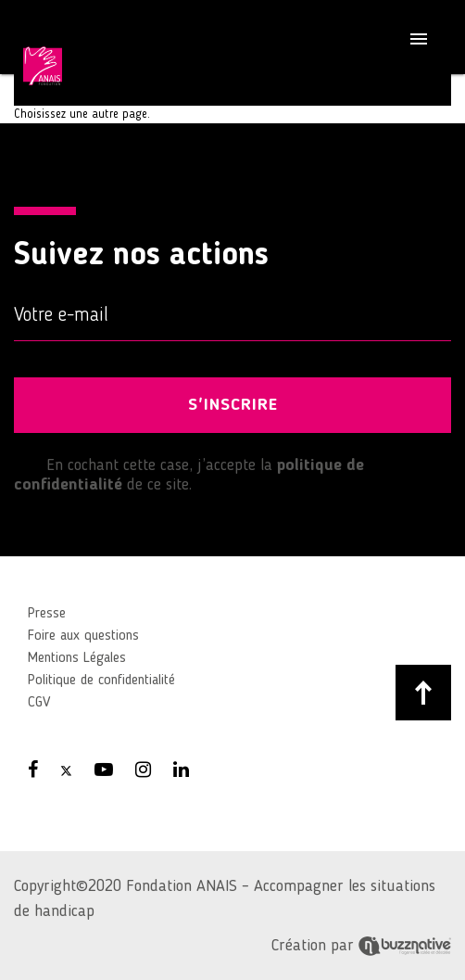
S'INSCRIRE (233, 405)
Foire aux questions (83, 636)
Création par (361, 946)
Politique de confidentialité (101, 681)
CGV (39, 703)
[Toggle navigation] (419, 41)
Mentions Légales (77, 658)
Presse (47, 614)
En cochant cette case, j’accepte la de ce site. (189, 474)
